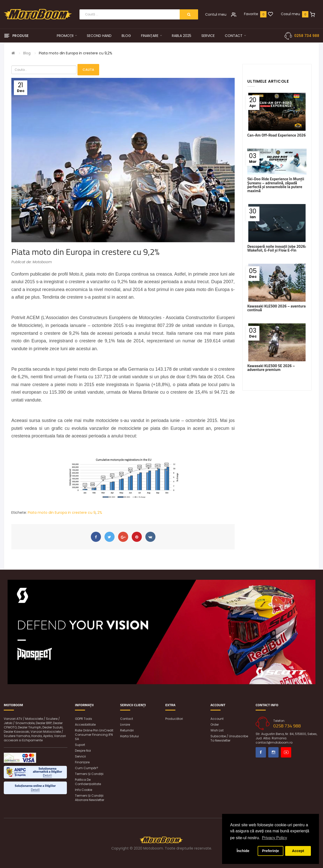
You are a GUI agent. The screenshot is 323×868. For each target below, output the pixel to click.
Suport (80, 745)
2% (100, 513)
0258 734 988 (307, 36)
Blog (27, 53)
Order (215, 725)
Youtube (286, 752)
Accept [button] (298, 851)
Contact (127, 719)
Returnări (127, 730)
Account (217, 719)
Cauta (88, 70)
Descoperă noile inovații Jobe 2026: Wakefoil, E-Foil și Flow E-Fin (277, 248)
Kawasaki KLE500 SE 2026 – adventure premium (271, 368)
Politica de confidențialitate (88, 782)
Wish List (217, 730)
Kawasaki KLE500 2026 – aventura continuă (276, 308)
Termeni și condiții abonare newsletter (90, 798)
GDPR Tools (84, 719)
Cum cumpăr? (87, 768)
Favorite (251, 14)
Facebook (261, 752)
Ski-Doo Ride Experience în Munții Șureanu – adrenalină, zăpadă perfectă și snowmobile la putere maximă (276, 185)
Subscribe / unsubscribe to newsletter (229, 738)
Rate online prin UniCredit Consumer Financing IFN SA (94, 735)
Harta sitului (129, 736)
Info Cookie (84, 790)
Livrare (125, 725)
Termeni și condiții (89, 774)
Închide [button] (243, 851)
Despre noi (83, 751)
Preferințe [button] (270, 851)
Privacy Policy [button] (275, 838)
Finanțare (82, 762)
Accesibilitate (85, 725)
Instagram (273, 752)
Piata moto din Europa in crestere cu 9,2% (76, 53)
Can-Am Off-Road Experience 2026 (276, 135)
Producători (174, 719)
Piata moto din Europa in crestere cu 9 (62, 513)
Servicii (80, 756)
